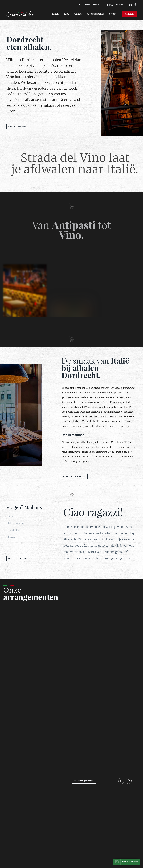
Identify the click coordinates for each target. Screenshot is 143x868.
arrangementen (96, 14)
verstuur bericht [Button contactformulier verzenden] (17, 558)
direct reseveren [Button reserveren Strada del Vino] (17, 127)
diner (66, 14)
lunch (55, 14)
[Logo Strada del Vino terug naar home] (20, 14)
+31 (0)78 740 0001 (114, 5)
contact (113, 14)
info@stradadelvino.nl (89, 5)
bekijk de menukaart (75, 477)
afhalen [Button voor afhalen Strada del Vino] (129, 14)
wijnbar (78, 14)
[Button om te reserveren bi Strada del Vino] (126, 862)
